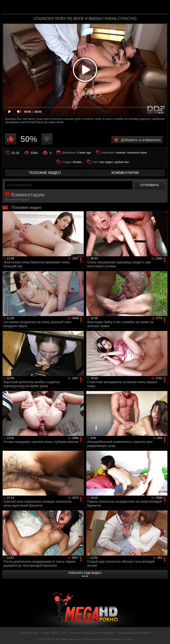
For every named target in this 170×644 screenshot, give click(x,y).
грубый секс (122, 162)
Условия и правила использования (92, 633)
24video (77, 162)
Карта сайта (50, 633)
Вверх (163, 636)
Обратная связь (29, 633)
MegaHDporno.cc (94, 7)
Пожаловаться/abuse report (134, 633)
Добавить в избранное (141, 140)
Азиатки (120, 153)
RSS (64, 633)
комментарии (125, 173)
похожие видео (45, 173)
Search (162, 7)
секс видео (106, 162)
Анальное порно (137, 153)
